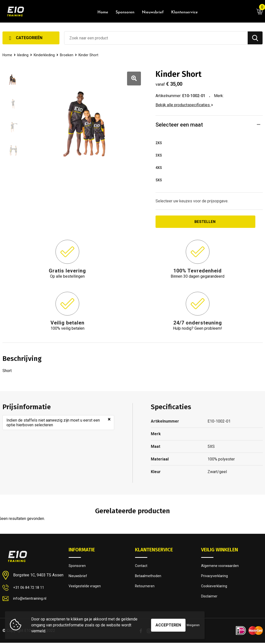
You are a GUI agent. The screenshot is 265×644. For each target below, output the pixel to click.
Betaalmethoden (148, 577)
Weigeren (193, 625)
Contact (142, 567)
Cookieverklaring (214, 588)
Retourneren (145, 588)
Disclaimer (210, 599)
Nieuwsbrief (153, 12)
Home (103, 12)
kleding (23, 55)
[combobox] (156, 38)
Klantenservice (184, 12)
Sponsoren (125, 12)
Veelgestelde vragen (85, 588)
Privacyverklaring (215, 577)
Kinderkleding (45, 55)
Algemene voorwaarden (220, 567)
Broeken (68, 55)
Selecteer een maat (179, 125)
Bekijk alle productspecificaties (184, 105)
